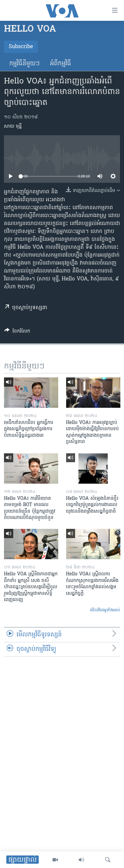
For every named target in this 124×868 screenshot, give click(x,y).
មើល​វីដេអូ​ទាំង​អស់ (105, 610)
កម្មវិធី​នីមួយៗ (24, 64)
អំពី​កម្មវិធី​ (61, 64)
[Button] (17, 332)
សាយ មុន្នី (13, 127)
